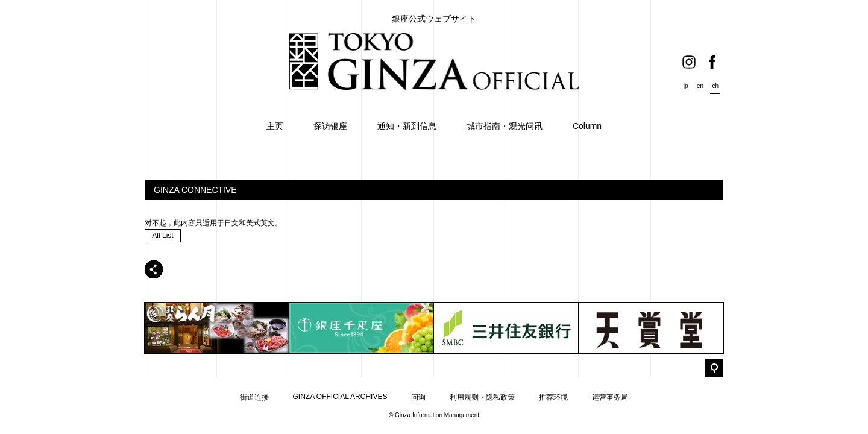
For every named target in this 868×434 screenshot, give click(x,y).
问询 (418, 397)
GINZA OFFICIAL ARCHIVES (340, 397)
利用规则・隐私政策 (482, 397)
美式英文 (260, 223)
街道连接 (254, 397)
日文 (231, 223)
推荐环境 (553, 397)
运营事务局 (610, 397)
